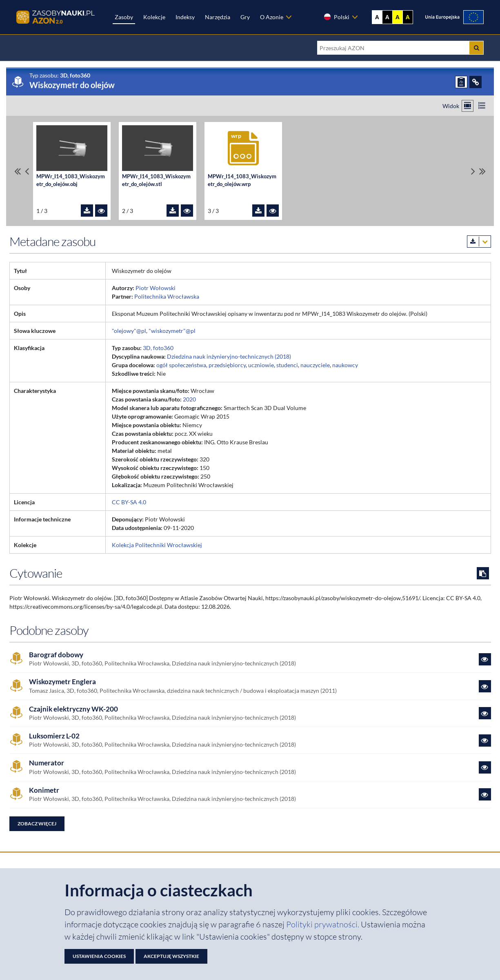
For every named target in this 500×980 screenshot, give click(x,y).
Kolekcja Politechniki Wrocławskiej (157, 545)
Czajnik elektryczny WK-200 (73, 709)
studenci (287, 365)
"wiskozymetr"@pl (172, 331)
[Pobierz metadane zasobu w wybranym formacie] (479, 242)
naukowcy (345, 365)
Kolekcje (154, 17)
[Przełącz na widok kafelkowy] (468, 106)
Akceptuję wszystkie (171, 956)
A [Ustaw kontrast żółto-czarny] (398, 17)
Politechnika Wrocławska (167, 296)
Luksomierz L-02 (54, 736)
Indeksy (185, 17)
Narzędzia (218, 17)
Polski (336, 17)
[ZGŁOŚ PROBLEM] (461, 82)
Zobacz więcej (37, 824)
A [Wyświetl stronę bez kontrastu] (377, 17)
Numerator (47, 763)
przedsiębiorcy (227, 365)
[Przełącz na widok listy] (482, 106)
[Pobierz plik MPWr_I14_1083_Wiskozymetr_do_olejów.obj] (87, 211)
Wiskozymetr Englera (62, 682)
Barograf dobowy (56, 655)
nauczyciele (315, 365)
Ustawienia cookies (99, 956)
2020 (189, 399)
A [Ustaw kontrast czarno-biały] (387, 17)
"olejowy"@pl (129, 331)
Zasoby (124, 17)
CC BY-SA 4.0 (129, 502)
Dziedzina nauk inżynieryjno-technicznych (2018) (229, 356)
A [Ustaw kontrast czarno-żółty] (408, 17)
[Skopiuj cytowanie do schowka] (483, 573)
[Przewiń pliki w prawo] (473, 171)
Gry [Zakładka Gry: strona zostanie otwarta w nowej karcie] (245, 17)
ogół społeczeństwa (181, 365)
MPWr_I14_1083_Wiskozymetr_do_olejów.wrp (242, 180)
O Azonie (272, 17)
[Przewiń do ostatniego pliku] (482, 171)
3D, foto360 (158, 348)
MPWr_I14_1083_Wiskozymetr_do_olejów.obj (71, 180)
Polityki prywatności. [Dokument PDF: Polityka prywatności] (323, 924)
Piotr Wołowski (156, 288)
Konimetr (44, 790)
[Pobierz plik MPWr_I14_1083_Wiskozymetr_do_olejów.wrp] (258, 211)
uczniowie (261, 365)
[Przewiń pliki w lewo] (27, 171)
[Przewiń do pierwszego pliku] (18, 171)
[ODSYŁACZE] (476, 82)
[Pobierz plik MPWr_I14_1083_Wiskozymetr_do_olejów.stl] (173, 211)
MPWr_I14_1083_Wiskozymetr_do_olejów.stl (156, 180)
